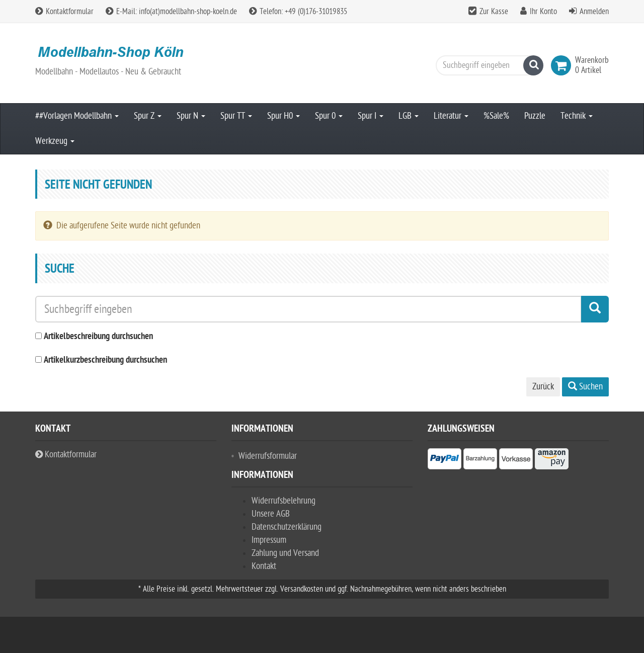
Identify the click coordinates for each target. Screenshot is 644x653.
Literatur (451, 116)
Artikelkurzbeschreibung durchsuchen (105, 360)
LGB (409, 116)
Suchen (585, 387)
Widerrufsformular (268, 456)
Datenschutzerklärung (287, 527)
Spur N (191, 116)
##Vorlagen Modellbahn (77, 116)
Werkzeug (55, 141)
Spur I (371, 116)
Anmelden (594, 12)
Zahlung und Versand (285, 553)
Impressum (269, 540)
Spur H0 (284, 116)
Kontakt (264, 566)
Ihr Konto (543, 12)
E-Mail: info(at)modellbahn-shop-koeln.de (171, 12)
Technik (577, 116)
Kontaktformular (64, 12)
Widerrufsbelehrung (284, 501)
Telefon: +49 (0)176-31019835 (298, 12)
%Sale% (496, 116)
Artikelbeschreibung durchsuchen (98, 337)
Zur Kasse (494, 12)
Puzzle (535, 116)
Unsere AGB (271, 514)
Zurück (543, 387)
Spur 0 (329, 116)
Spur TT (236, 116)
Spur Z (148, 116)
